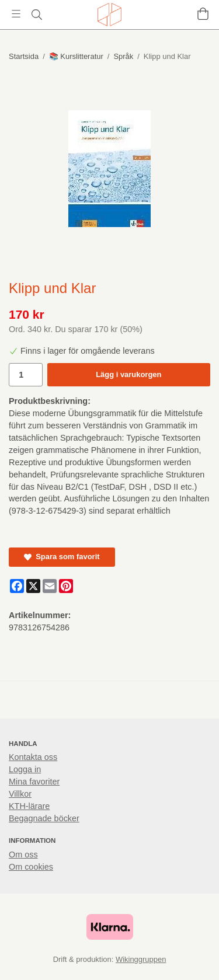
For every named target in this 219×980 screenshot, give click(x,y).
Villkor (20, 794)
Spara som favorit (62, 557)
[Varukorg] (203, 14)
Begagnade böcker (44, 818)
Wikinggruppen (141, 959)
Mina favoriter (34, 782)
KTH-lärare (29, 806)
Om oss (23, 855)
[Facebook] (17, 586)
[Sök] (36, 15)
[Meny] (16, 14)
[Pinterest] (66, 586)
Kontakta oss (33, 757)
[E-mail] (50, 586)
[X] (33, 586)
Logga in (25, 769)
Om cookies (31, 867)
